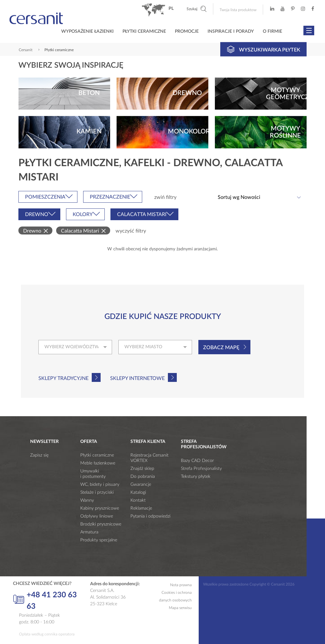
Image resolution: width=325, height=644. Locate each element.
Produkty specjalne (99, 540)
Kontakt (138, 500)
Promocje (187, 31)
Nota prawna (181, 585)
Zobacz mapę (221, 348)
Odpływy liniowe (97, 516)
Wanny (87, 500)
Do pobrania (143, 477)
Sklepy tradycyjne (63, 378)
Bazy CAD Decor (197, 461)
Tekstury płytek (196, 477)
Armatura (89, 532)
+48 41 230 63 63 (45, 601)
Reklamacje (141, 508)
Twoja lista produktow (238, 10)
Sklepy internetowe (137, 378)
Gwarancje (141, 485)
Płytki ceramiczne (144, 31)
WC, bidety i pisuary (100, 485)
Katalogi (138, 492)
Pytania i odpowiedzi (150, 516)
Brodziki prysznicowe (101, 524)
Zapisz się (39, 455)
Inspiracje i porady (231, 31)
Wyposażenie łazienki (87, 31)
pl (171, 9)
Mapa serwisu (180, 608)
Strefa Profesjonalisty (201, 469)
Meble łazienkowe (98, 463)
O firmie (272, 31)
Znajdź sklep (142, 469)
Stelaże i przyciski (97, 492)
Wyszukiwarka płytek (264, 49)
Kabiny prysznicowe (100, 508)
